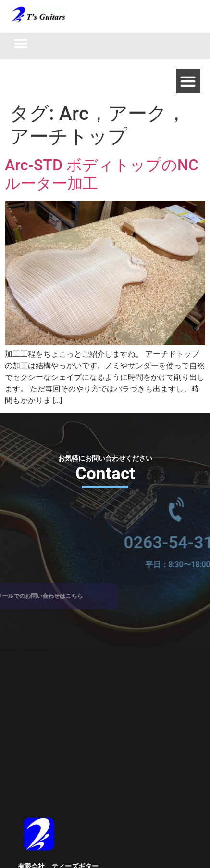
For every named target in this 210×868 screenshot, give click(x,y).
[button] (20, 44)
